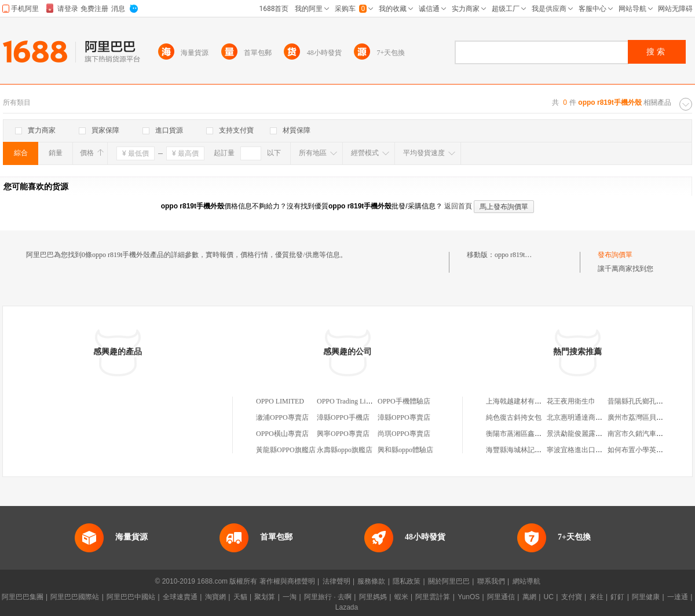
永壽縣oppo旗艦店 (345, 450)
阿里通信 (501, 597)
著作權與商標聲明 (287, 581)
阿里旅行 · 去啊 (328, 597)
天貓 (240, 597)
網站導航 (526, 581)
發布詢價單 (615, 255)
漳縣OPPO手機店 (343, 417)
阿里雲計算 (433, 597)
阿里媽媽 (373, 597)
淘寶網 (215, 597)
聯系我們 (491, 581)
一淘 (290, 597)
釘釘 (617, 597)
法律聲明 (336, 581)
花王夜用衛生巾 (571, 401)
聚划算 (265, 597)
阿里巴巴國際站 (75, 597)
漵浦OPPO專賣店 (282, 417)
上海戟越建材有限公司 (521, 401)
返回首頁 (458, 206)
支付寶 (572, 597)
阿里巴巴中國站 (131, 597)
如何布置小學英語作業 (642, 450)
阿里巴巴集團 (23, 597)
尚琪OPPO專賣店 (404, 434)
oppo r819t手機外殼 (524, 255)
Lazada (347, 607)
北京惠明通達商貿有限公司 (588, 417)
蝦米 (401, 597)
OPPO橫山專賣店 (282, 434)
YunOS (469, 597)
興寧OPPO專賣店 (343, 434)
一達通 (678, 597)
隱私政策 (407, 581)
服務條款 (371, 581)
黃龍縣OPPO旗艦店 (286, 450)
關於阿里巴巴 (449, 581)
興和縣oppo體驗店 (405, 450)
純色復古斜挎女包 (514, 417)
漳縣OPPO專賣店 (404, 417)
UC (549, 597)
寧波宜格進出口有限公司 (585, 450)
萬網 (529, 597)
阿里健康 (646, 597)
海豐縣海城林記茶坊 (517, 450)
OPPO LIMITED (280, 401)
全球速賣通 (180, 597)
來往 (597, 597)
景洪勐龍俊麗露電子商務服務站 (595, 434)
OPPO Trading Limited (349, 401)
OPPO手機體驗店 (404, 401)
